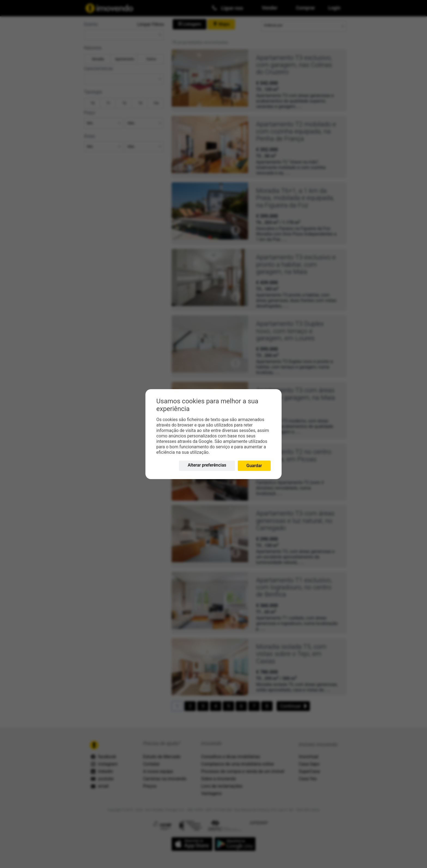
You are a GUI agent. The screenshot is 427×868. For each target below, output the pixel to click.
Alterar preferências (207, 465)
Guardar (254, 466)
